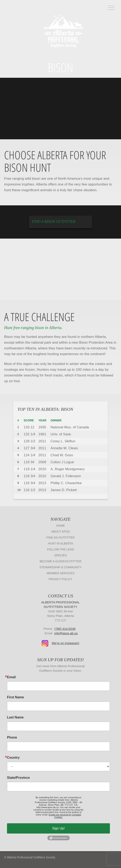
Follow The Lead (60, 549)
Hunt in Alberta (60, 543)
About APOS (61, 532)
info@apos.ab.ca (66, 633)
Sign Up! (58, 828)
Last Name (15, 717)
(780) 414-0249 (65, 629)
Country (13, 758)
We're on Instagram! (66, 643)
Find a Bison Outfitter (62, 222)
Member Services (61, 573)
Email (11, 677)
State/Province (18, 778)
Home (61, 526)
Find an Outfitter (61, 537)
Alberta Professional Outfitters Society (61, 31)
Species (60, 555)
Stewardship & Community (60, 567)
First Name (16, 697)
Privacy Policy (60, 579)
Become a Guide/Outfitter (60, 561)
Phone (12, 738)
